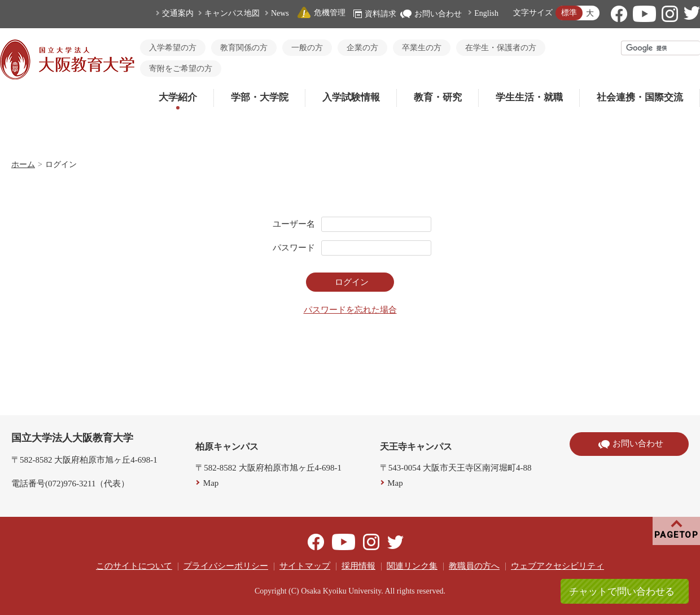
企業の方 (362, 48)
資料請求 (375, 14)
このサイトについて (134, 566)
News (280, 13)
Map (211, 483)
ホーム (23, 164)
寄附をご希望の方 (181, 69)
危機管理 (321, 13)
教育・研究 (438, 97)
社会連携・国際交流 (640, 97)
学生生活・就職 (529, 97)
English (486, 13)
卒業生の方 (422, 48)
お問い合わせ (431, 14)
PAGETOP (677, 535)
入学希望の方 (173, 48)
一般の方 (307, 48)
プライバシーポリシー (226, 566)
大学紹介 (178, 97)
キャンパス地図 (232, 13)
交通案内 (178, 13)
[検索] (661, 48)
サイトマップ (305, 566)
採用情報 (358, 566)
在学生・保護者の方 (501, 48)
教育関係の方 (244, 48)
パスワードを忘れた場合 (350, 310)
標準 (569, 13)
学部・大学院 (260, 97)
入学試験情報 (351, 97)
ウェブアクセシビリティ (557, 566)
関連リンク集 (412, 566)
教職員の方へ (474, 566)
